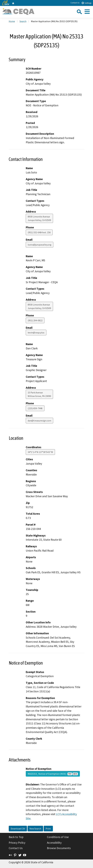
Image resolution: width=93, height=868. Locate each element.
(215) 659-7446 (35, 408)
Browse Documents (59, 848)
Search (23, 21)
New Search (35, 829)
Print (48, 829)
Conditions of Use (58, 837)
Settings (86, 3)
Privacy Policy (17, 843)
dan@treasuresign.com (39, 421)
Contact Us (75, 3)
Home (12, 21)
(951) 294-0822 (35, 320)
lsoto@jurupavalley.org (40, 245)
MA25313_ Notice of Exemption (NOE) (53, 774)
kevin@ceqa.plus (36, 333)
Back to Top (16, 837)
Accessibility (54, 843)
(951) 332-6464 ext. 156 (39, 232)
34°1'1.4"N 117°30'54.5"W (40, 452)
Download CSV (18, 829)
